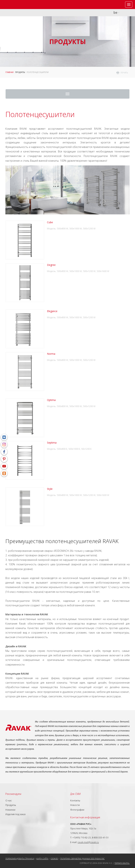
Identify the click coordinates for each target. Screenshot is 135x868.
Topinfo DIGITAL (122, 863)
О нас (9, 800)
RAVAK (13, 5)
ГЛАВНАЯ (9, 72)
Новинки (10, 810)
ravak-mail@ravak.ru (88, 842)
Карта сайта (42, 859)
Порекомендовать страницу (20, 859)
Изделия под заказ (15, 814)
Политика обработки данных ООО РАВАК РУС (82, 859)
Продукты (20, 72)
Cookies (54, 859)
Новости (75, 805)
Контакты (75, 800)
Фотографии (77, 810)
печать (124, 73)
